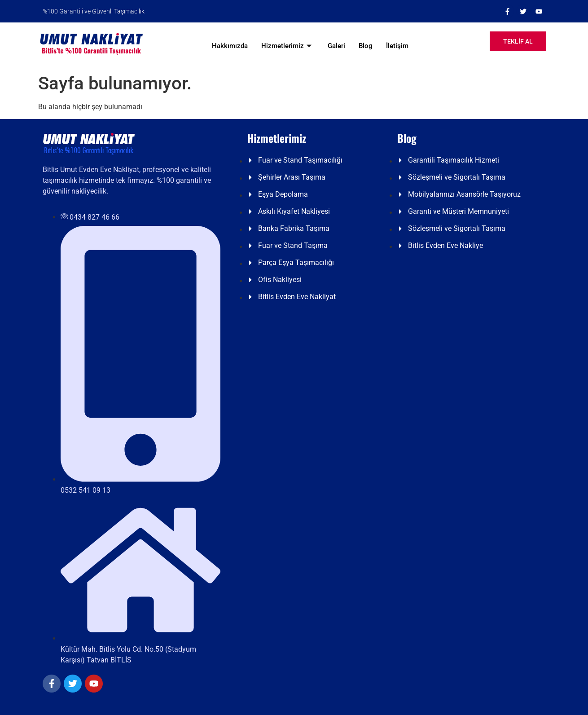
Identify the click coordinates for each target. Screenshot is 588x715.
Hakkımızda (230, 46)
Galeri (336, 46)
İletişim (397, 46)
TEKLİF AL (518, 41)
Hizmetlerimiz (286, 46)
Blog (366, 46)
